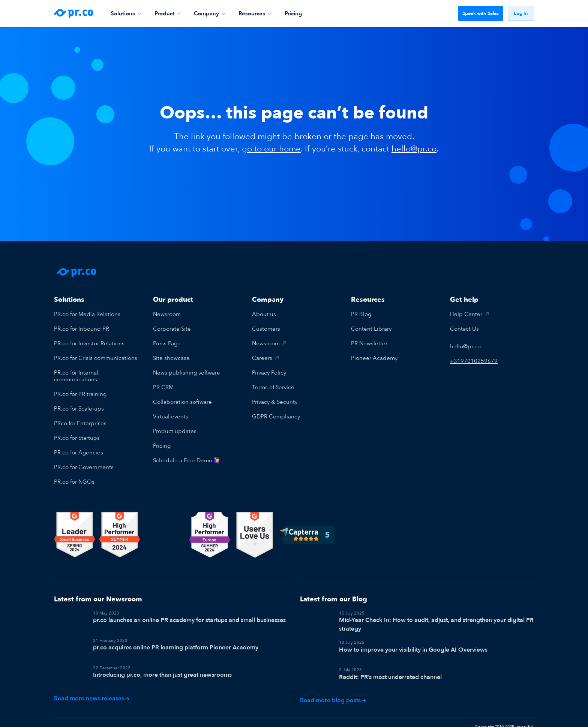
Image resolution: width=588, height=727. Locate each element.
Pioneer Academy (374, 358)
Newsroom (167, 314)
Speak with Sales (481, 13)
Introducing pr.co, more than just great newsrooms (162, 666)
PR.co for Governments (84, 467)
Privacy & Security (275, 402)
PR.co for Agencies (79, 453)
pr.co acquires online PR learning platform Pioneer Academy (176, 644)
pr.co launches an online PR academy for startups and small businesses (189, 620)
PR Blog (361, 314)
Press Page (167, 343)
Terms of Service (273, 387)
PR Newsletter (369, 343)
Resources (255, 13)
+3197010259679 (474, 361)
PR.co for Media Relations (87, 314)
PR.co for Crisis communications (96, 358)
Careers (262, 358)
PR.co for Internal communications (76, 376)
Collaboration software (182, 402)
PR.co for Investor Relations (89, 343)
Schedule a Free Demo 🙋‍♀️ (187, 460)
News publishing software (187, 373)
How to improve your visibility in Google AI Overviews (413, 650)
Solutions (126, 13)
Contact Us (464, 329)
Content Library (371, 329)
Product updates (175, 431)
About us (264, 314)
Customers (266, 329)
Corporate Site (172, 329)
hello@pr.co (414, 149)
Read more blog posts (333, 691)
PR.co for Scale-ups (79, 409)
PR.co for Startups (77, 438)
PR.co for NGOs (74, 482)
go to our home (271, 149)
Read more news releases (92, 687)
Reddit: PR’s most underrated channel (390, 673)
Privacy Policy (269, 373)
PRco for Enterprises (80, 423)
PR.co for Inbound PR (82, 329)
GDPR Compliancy (276, 417)
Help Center (466, 314)
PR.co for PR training (80, 394)
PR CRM (163, 387)
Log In (521, 13)
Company (210, 13)
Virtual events (171, 417)
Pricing (293, 13)
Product (168, 13)
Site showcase (171, 358)
